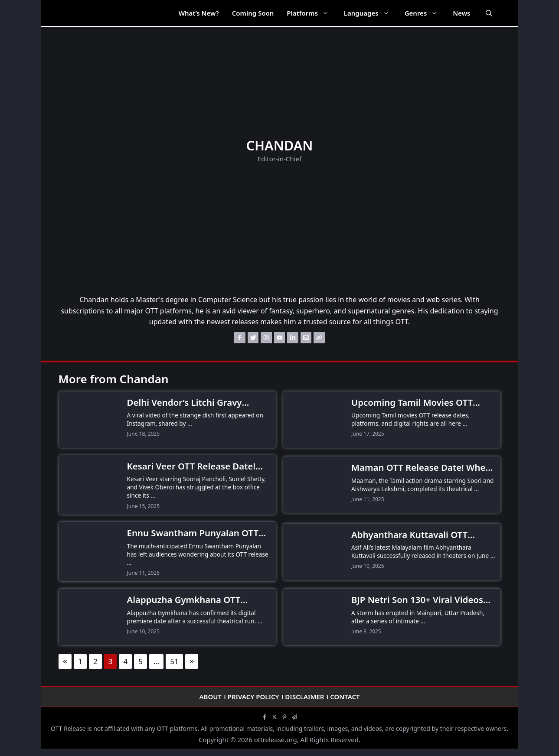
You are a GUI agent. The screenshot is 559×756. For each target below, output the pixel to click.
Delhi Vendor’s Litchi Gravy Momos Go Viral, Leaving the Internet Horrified (189, 403)
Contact (345, 697)
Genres (426, 13)
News (461, 13)
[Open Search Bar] (489, 13)
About (210, 697)
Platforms (312, 13)
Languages (371, 13)
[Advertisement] (280, 229)
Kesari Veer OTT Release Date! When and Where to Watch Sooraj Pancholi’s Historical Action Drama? (199, 466)
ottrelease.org (276, 740)
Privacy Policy (253, 697)
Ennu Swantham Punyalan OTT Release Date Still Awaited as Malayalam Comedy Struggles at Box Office (197, 533)
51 (174, 661)
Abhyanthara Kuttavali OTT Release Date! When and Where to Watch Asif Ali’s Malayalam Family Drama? (418, 535)
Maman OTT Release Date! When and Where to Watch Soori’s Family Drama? (421, 468)
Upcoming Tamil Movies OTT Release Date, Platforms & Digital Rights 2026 (422, 403)
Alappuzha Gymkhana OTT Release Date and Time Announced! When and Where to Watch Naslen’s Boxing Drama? (197, 600)
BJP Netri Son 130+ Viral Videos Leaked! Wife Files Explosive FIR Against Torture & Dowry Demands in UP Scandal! (419, 600)
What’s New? (199, 13)
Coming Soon (253, 13)
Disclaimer (304, 697)
